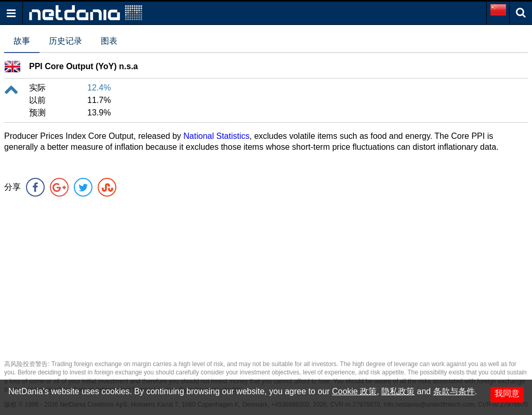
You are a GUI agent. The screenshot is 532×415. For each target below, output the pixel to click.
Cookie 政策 (354, 391)
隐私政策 (398, 391)
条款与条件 (454, 391)
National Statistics (216, 136)
